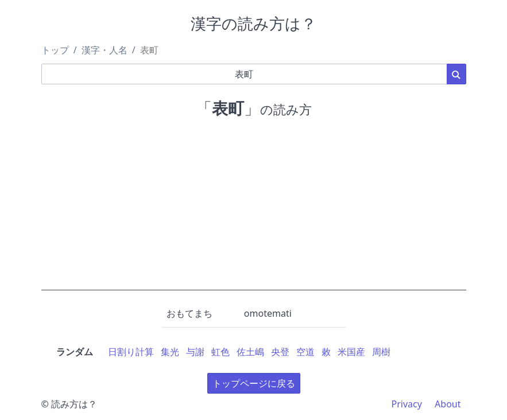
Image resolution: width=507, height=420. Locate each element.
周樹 (381, 352)
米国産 (351, 352)
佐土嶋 (250, 352)
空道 (305, 352)
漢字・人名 (105, 50)
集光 (170, 352)
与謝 (195, 352)
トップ (55, 50)
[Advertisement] (254, 210)
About (448, 404)
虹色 (220, 352)
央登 (280, 352)
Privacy (407, 404)
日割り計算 (131, 352)
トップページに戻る (254, 383)
